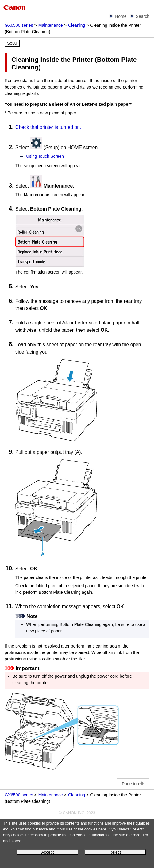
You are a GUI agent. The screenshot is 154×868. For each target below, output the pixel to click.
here (102, 829)
